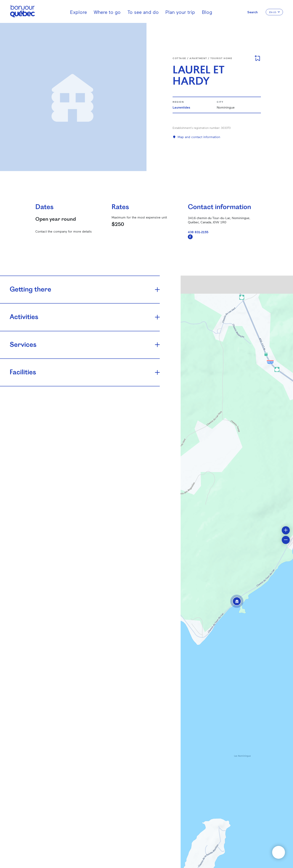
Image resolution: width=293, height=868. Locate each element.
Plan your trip (180, 12)
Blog (207, 12)
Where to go (107, 12)
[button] (237, 601)
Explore (78, 12)
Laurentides (181, 107)
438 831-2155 (198, 232)
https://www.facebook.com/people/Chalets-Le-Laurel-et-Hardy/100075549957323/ (190, 237)
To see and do (143, 12)
